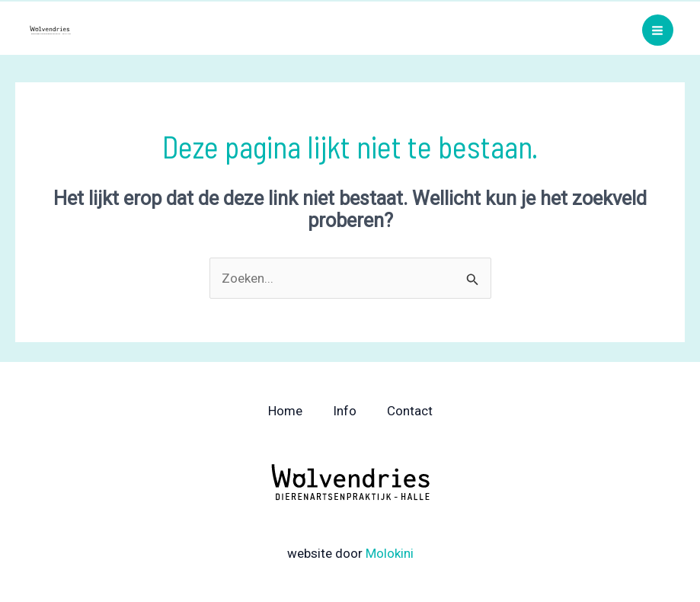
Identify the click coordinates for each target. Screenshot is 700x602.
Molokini (390, 553)
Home (285, 411)
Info (345, 411)
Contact (410, 411)
